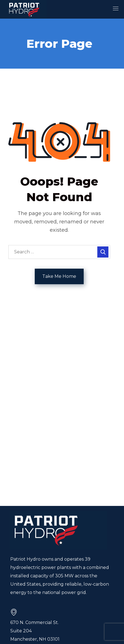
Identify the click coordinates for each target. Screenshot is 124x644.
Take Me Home (59, 276)
